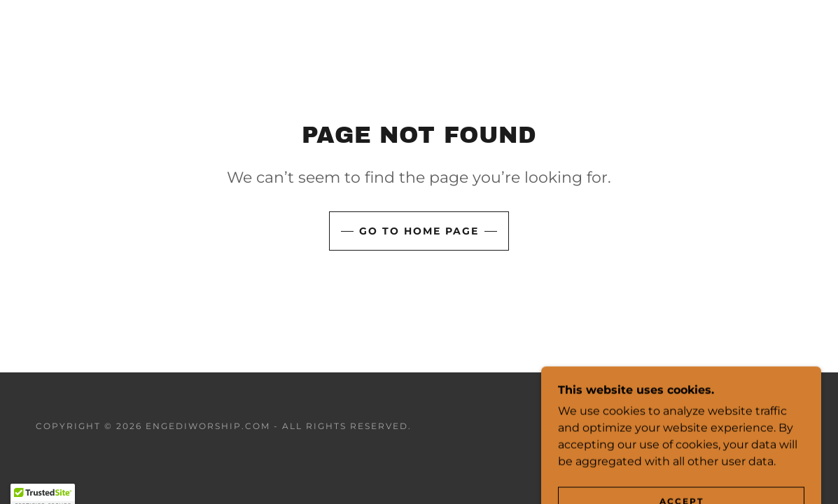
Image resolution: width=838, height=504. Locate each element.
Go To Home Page (419, 231)
